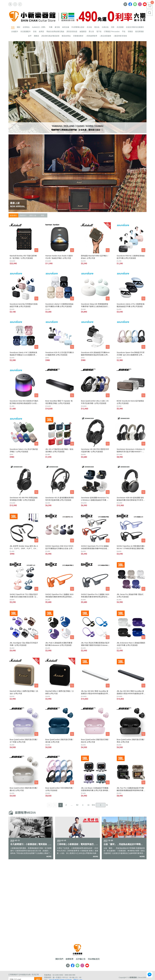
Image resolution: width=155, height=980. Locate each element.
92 (77, 805)
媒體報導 (70, 959)
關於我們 (59, 959)
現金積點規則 (94, 959)
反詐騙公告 (81, 959)
